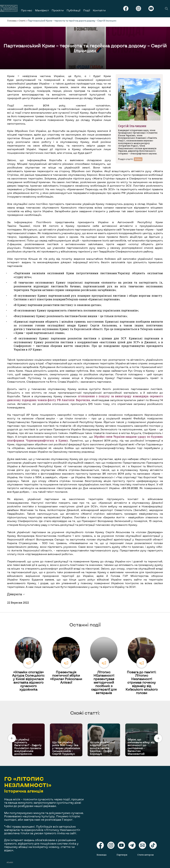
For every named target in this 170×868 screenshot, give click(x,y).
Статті (22, 21)
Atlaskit (10, 862)
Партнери (122, 855)
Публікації (73, 10)
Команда (102, 855)
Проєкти (58, 10)
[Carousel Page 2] (86, 723)
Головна (12, 21)
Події (87, 10)
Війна (138, 159)
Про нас (27, 10)
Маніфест (42, 10)
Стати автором (146, 855)
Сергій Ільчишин (132, 126)
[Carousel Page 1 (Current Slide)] (84, 723)
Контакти (99, 10)
